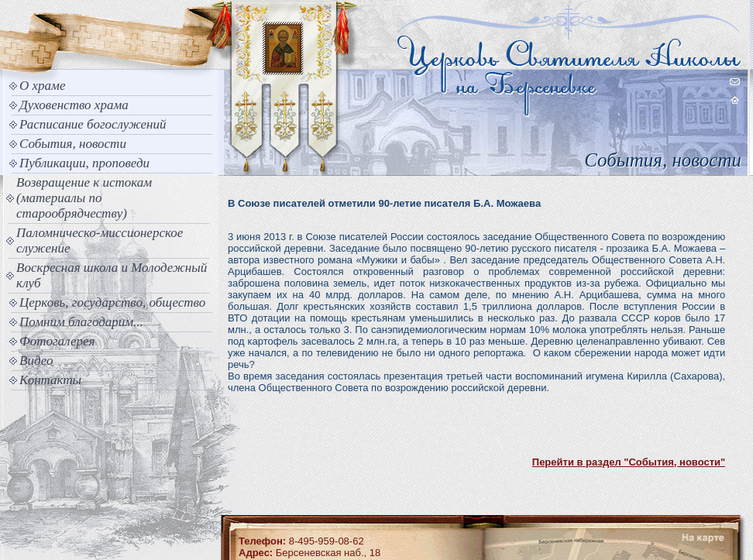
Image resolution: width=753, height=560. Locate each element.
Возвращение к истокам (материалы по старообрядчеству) (84, 198)
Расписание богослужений (93, 124)
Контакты (50, 380)
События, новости (73, 144)
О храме (42, 86)
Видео (36, 361)
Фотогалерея (57, 341)
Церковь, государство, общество (112, 302)
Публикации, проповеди (84, 163)
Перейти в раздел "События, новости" (629, 462)
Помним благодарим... (81, 322)
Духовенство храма (74, 105)
